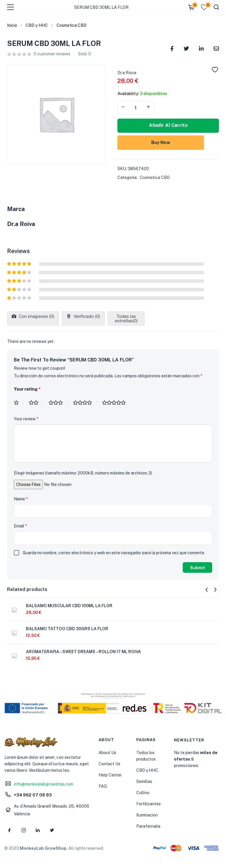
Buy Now (168, 142)
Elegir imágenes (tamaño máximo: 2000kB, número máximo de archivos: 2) (83, 473)
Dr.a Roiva (127, 73)
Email (20, 526)
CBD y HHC (37, 25)
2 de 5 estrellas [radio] (36, 403)
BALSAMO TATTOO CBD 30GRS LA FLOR (67, 629)
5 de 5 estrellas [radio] (116, 403)
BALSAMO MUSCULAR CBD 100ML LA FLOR (69, 606)
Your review (26, 419)
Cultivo (143, 793)
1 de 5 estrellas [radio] (19, 403)
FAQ (103, 786)
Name (21, 499)
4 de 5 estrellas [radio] (85, 403)
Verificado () (86, 316)
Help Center (110, 775)
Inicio (12, 25)
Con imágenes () (36, 316)
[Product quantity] (136, 108)
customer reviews (52, 54)
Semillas (144, 781)
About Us (107, 753)
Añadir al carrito (168, 125)
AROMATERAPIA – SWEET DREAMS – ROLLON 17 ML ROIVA (83, 652)
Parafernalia (148, 826)
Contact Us (109, 764)
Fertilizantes (148, 804)
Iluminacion (147, 815)
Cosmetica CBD (72, 25)
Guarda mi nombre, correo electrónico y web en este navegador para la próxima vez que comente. (114, 553)
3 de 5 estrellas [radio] (58, 403)
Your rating (27, 389)
